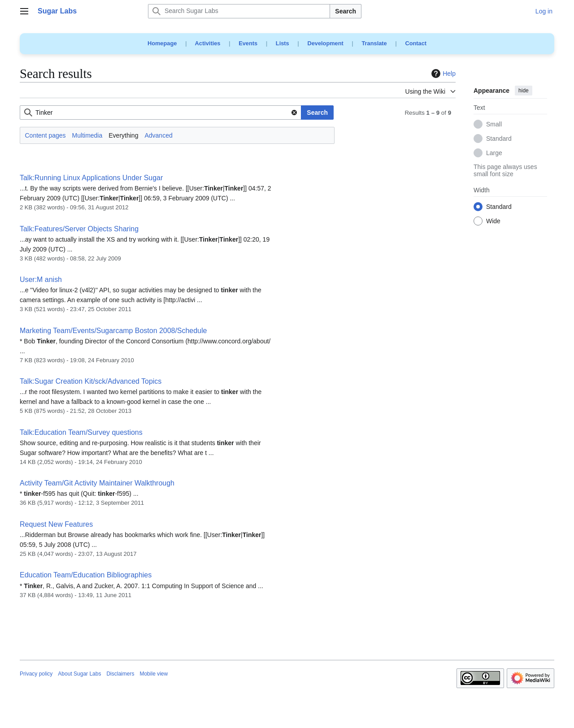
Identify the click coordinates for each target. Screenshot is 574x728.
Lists (283, 43)
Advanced (158, 135)
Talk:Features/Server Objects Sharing (79, 229)
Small (494, 125)
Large (494, 153)
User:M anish (41, 279)
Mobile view (154, 674)
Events (248, 43)
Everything (123, 135)
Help (442, 74)
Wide (493, 221)
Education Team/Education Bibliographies (86, 575)
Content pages (46, 135)
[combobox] (161, 113)
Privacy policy (36, 674)
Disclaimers (120, 674)
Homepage (162, 43)
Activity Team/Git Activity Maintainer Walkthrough (97, 483)
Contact (416, 43)
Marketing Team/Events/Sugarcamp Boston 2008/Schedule (113, 331)
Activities (208, 43)
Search (346, 11)
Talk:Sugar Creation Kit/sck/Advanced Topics (91, 381)
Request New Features (56, 524)
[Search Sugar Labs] (239, 11)
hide (524, 91)
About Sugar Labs (79, 674)
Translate (374, 43)
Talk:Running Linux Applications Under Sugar (91, 178)
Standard (499, 139)
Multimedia (87, 135)
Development (325, 43)
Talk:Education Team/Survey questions (81, 432)
